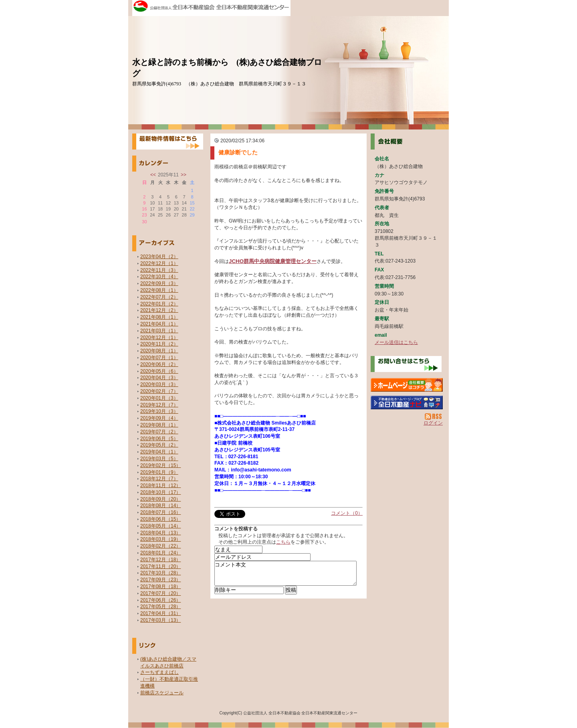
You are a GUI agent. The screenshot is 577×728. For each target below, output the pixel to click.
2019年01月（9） (159, 472)
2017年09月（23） (160, 580)
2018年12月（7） (159, 479)
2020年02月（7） (159, 391)
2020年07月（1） (159, 358)
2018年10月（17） (160, 492)
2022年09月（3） (159, 283)
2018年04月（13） (160, 533)
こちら (283, 542)
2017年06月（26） (160, 600)
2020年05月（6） (159, 371)
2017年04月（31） (160, 613)
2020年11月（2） (159, 344)
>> (184, 175)
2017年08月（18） (160, 586)
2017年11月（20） (160, 566)
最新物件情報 (168, 142)
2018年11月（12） (160, 485)
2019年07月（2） (159, 432)
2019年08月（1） (159, 425)
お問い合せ (406, 364)
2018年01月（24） (160, 553)
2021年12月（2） (159, 310)
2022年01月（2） (159, 304)
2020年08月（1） (159, 351)
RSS (434, 417)
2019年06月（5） (159, 439)
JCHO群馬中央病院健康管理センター (273, 261)
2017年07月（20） (160, 593)
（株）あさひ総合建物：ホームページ (407, 385)
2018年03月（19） (160, 539)
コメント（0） (347, 513)
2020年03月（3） (159, 384)
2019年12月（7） (159, 405)
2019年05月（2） (159, 445)
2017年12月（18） (160, 560)
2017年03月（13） (160, 620)
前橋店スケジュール (162, 693)
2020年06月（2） (159, 364)
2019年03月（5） (159, 459)
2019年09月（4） (159, 418)
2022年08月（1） (159, 290)
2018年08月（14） (160, 506)
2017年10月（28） (160, 573)
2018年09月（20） (160, 499)
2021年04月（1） (159, 324)
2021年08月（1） (159, 317)
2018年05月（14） (160, 526)
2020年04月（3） (159, 378)
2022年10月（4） (159, 277)
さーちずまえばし (159, 672)
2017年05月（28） (160, 607)
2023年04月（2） (159, 257)
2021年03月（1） (159, 331)
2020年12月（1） (159, 338)
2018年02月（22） (160, 546)
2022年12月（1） (159, 263)
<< (153, 175)
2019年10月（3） (159, 411)
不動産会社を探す (407, 402)
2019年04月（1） (159, 452)
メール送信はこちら (396, 342)
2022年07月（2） (159, 297)
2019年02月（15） (160, 465)
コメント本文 (285, 576)
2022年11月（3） (159, 270)
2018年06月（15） (160, 519)
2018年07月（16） (160, 512)
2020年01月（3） (159, 398)
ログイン (433, 423)
